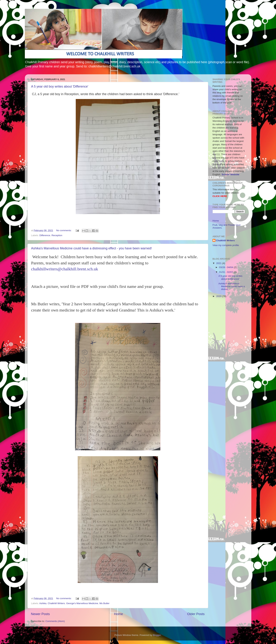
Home (119, 614)
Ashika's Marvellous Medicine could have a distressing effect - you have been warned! (92, 248)
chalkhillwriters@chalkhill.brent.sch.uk (65, 269)
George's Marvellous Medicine (82, 603)
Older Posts (196, 614)
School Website (230, 174)
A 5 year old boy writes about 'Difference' (60, 86)
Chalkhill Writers (56, 603)
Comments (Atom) (55, 621)
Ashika (43, 603)
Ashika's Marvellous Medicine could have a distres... (232, 286)
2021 (219, 263)
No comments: (64, 230)
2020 (219, 296)
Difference (45, 235)
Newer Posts (40, 614)
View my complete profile (226, 245)
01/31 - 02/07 (226, 272)
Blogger (157, 635)
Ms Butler (105, 603)
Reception (57, 235)
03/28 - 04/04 (226, 267)
